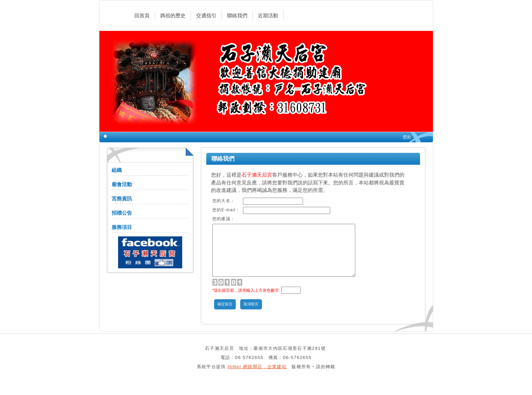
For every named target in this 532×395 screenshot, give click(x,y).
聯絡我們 (237, 15)
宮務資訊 (122, 199)
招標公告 (122, 213)
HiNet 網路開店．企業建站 (257, 377)
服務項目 (122, 227)
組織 (117, 170)
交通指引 (206, 15)
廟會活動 (122, 184)
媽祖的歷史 (173, 15)
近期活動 (268, 15)
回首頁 (142, 15)
